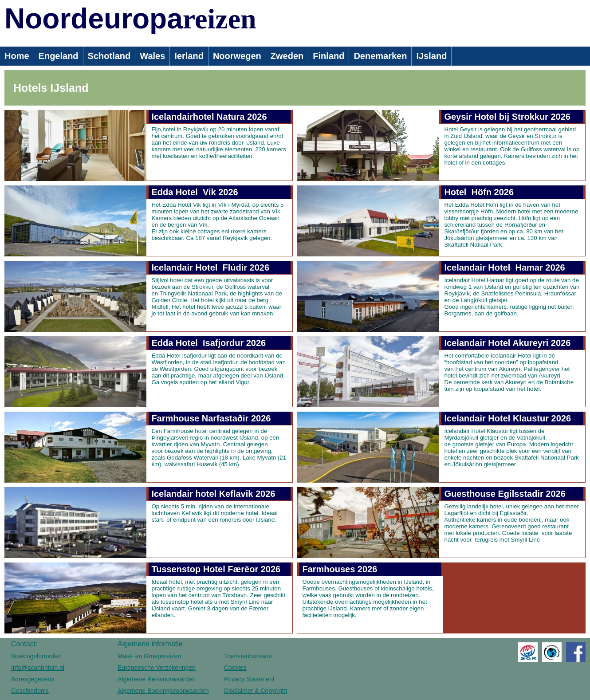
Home (17, 56)
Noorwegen (237, 56)
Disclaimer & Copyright (256, 691)
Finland (328, 56)
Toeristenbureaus (248, 656)
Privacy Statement (249, 679)
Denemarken (380, 56)
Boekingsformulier (36, 656)
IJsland (431, 56)
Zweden (287, 56)
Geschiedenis (30, 691)
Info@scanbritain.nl (38, 668)
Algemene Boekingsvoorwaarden (163, 691)
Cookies (235, 668)
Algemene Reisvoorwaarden (157, 679)
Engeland (59, 56)
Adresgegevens (33, 679)
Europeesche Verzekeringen (157, 668)
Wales (152, 56)
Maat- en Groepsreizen (149, 656)
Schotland (109, 56)
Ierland (189, 56)
